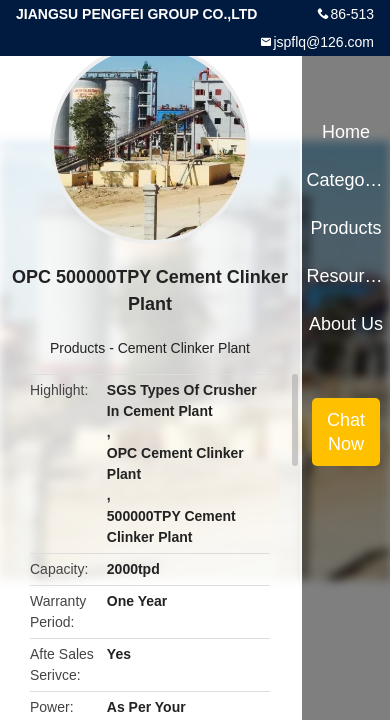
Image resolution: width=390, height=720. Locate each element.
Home (346, 132)
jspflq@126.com (323, 42)
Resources (345, 276)
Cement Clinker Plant (184, 348)
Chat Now (346, 432)
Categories (345, 180)
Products (77, 348)
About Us (346, 324)
